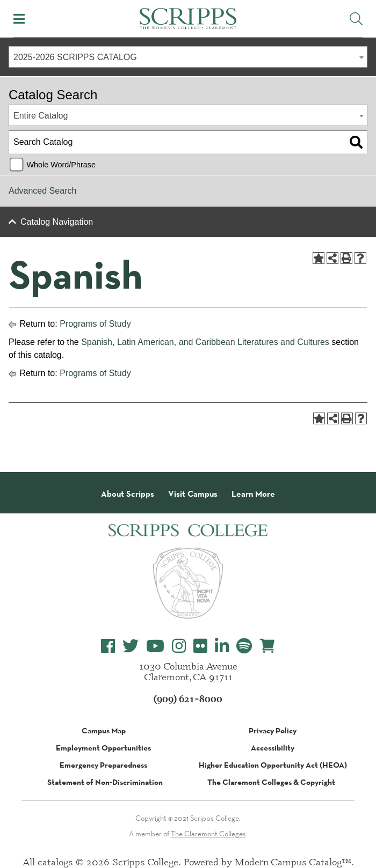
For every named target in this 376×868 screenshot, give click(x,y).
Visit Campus (193, 494)
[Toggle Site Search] (356, 19)
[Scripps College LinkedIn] (222, 646)
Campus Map (104, 731)
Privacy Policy (273, 731)
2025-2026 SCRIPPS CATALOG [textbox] (75, 57)
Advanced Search (42, 191)
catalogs (55, 862)
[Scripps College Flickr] (200, 646)
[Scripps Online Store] (267, 646)
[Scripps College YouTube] (155, 646)
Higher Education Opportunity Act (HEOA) (273, 765)
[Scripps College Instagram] (179, 646)
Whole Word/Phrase (61, 165)
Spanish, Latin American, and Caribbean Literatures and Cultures (205, 342)
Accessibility (273, 748)
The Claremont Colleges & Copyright (271, 782)
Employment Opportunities (103, 748)
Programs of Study (95, 324)
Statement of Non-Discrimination (105, 782)
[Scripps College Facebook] (108, 646)
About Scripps (128, 494)
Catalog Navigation (57, 222)
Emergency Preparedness (103, 765)
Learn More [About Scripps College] (253, 494)
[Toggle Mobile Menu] (19, 19)
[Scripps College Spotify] (244, 646)
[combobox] (188, 57)
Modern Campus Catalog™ (293, 862)
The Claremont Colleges (208, 834)
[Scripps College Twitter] (131, 646)
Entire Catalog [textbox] (41, 116)
